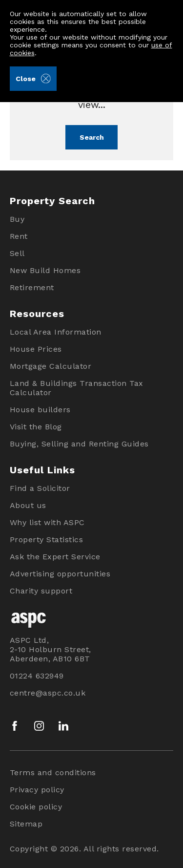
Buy (17, 219)
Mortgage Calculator (51, 366)
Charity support (41, 591)
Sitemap (26, 824)
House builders (40, 410)
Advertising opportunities (60, 574)
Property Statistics (47, 540)
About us (28, 505)
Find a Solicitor (40, 488)
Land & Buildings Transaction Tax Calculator (77, 388)
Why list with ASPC (47, 522)
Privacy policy (37, 790)
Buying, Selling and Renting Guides (79, 444)
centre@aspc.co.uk (48, 693)
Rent (19, 236)
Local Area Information (56, 332)
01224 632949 (37, 676)
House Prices (36, 349)
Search (92, 137)
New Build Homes (45, 270)
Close (33, 79)
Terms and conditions (53, 773)
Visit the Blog (36, 427)
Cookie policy (36, 807)
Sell (17, 253)
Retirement (32, 287)
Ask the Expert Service (55, 557)
